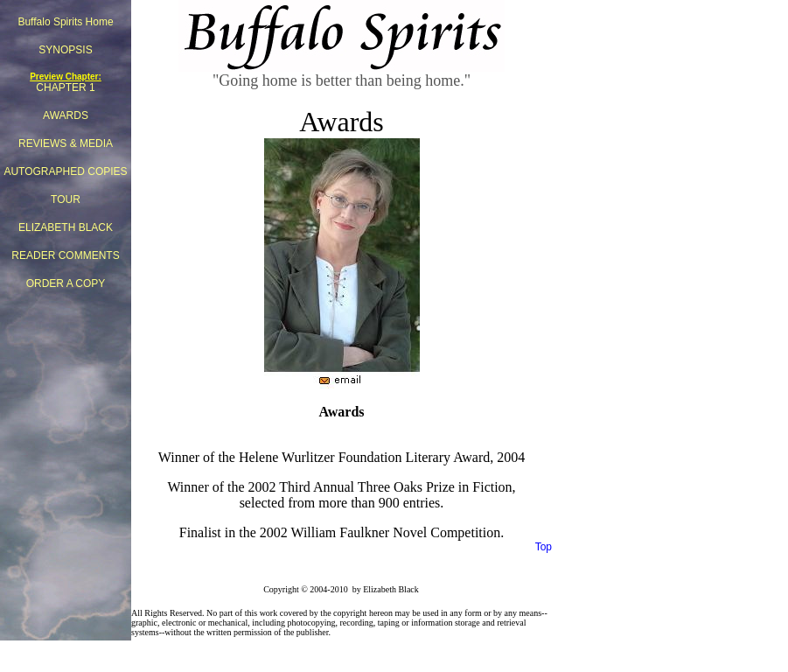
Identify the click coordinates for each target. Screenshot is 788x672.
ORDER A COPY (66, 283)
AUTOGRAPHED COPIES (65, 171)
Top (544, 547)
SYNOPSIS (65, 50)
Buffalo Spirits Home (65, 22)
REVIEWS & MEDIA (66, 143)
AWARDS (66, 115)
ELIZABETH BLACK (66, 227)
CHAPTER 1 (65, 87)
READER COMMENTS (65, 255)
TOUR (66, 199)
